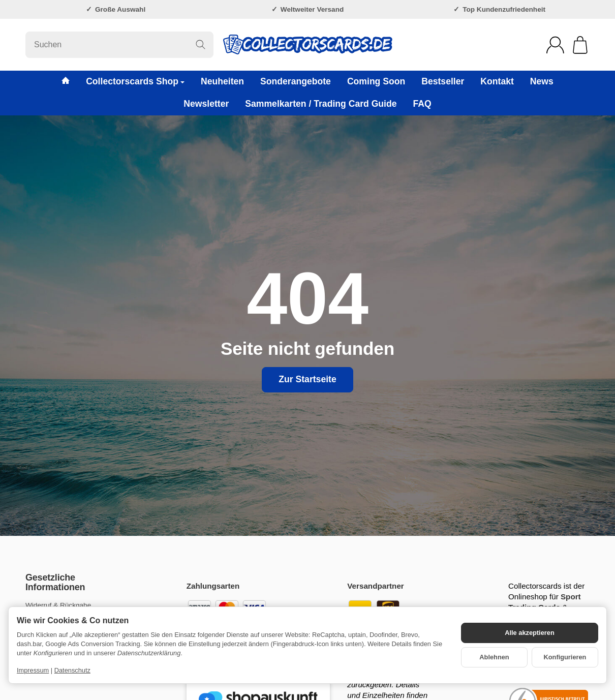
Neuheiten (222, 81)
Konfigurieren (565, 657)
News (542, 81)
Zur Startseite (307, 379)
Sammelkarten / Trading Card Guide (321, 104)
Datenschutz (72, 670)
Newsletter (206, 104)
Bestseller (443, 81)
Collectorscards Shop (135, 81)
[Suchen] (119, 45)
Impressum (33, 670)
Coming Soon (376, 81)
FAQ (422, 104)
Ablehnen (494, 657)
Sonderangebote (296, 81)
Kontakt (497, 81)
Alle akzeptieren (529, 633)
